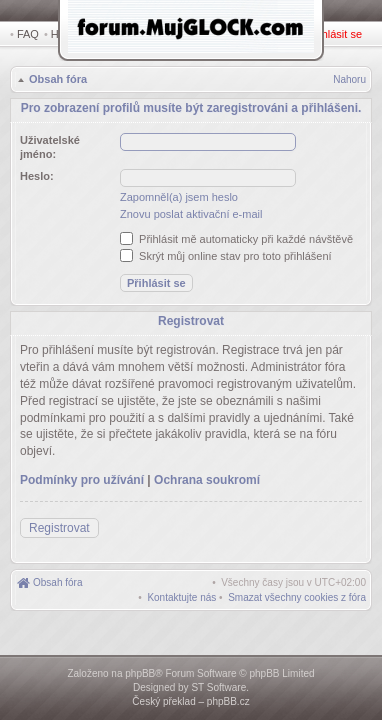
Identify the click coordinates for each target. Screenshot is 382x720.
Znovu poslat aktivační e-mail (191, 211)
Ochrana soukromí (207, 472)
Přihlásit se (339, 34)
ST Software (218, 687)
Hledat (70, 34)
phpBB (140, 673)
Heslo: (37, 173)
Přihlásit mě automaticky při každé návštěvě (236, 236)
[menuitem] (297, 589)
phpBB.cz (228, 701)
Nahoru (349, 81)
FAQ (28, 34)
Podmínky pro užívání (82, 472)
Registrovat (282, 34)
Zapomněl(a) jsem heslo (179, 194)
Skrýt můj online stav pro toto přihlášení (226, 253)
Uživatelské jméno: (50, 144)
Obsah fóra (56, 81)
